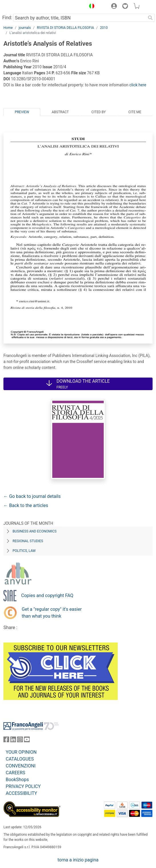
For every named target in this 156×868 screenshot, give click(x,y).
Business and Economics (35, 531)
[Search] (150, 18)
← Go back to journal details (32, 496)
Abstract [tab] (60, 112)
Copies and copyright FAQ (47, 595)
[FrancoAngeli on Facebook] (6, 741)
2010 (104, 28)
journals (25, 28)
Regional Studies (28, 541)
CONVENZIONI (21, 766)
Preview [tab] (22, 112)
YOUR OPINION (21, 752)
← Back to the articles (26, 505)
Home (8, 28)
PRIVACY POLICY (23, 786)
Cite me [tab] (135, 112)
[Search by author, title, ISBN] (79, 18)
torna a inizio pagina (78, 860)
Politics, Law (24, 551)
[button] (90, 7)
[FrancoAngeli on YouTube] (27, 741)
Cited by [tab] (99, 112)
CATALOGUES (20, 759)
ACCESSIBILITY (21, 793)
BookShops (17, 780)
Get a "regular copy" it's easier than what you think (52, 613)
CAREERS (15, 773)
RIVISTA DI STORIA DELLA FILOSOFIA (65, 28)
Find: (7, 18)
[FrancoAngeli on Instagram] (20, 741)
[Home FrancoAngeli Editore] (23, 7)
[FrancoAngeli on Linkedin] (13, 741)
